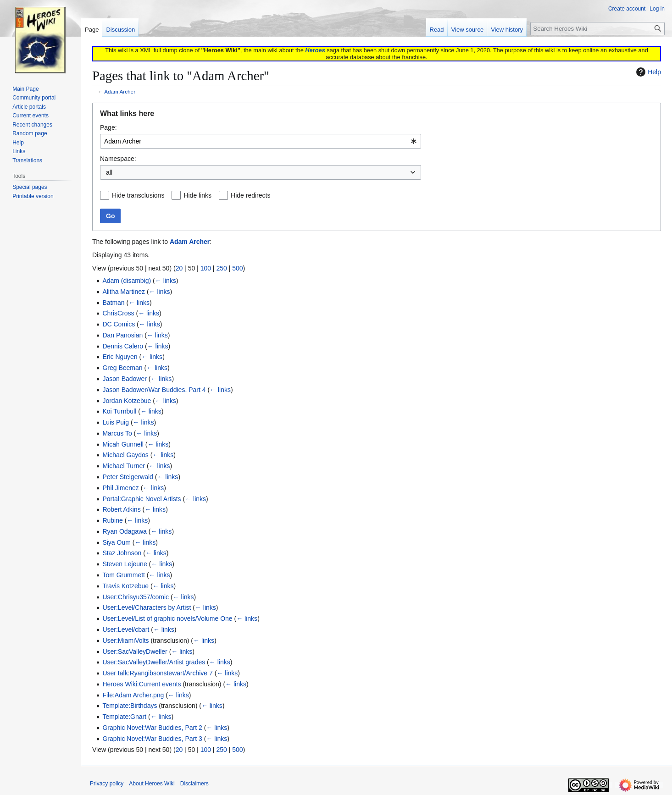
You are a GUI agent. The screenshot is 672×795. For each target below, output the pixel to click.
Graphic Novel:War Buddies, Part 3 (152, 739)
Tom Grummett (124, 575)
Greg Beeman (122, 368)
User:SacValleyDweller (135, 651)
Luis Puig (116, 422)
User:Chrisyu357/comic (136, 597)
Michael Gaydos (125, 455)
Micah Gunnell (123, 444)
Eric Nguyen (120, 357)
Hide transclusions (138, 195)
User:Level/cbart (126, 629)
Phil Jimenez (120, 488)
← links (166, 281)
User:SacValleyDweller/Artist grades (154, 662)
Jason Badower (125, 379)
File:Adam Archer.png (133, 695)
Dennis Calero (123, 346)
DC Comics (119, 324)
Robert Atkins (121, 509)
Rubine (112, 520)
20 (179, 268)
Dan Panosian (122, 335)
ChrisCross (118, 313)
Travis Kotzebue (125, 586)
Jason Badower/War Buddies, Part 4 (154, 390)
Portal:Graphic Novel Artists (142, 499)
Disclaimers (194, 784)
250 (221, 268)
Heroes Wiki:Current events (142, 684)
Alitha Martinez (124, 292)
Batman (113, 303)
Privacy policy (107, 784)
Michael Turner (124, 466)
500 (237, 268)
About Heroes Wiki (152, 784)
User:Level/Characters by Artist (147, 607)
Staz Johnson (122, 553)
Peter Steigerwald (128, 477)
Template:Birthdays (130, 706)
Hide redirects (250, 195)
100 (206, 268)
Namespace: (118, 159)
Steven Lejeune (125, 564)
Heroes (315, 50)
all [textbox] (109, 172)
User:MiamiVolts (125, 640)
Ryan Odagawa (125, 531)
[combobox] (261, 141)
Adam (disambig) (127, 281)
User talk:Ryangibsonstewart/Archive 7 (157, 673)
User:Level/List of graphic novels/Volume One (167, 618)
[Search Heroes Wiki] (597, 29)
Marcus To (117, 433)
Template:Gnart (124, 717)
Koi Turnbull (119, 411)
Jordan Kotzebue (127, 401)
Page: (108, 127)
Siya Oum (116, 542)
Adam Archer (120, 91)
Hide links (197, 195)
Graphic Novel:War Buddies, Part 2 (152, 728)
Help (647, 72)
